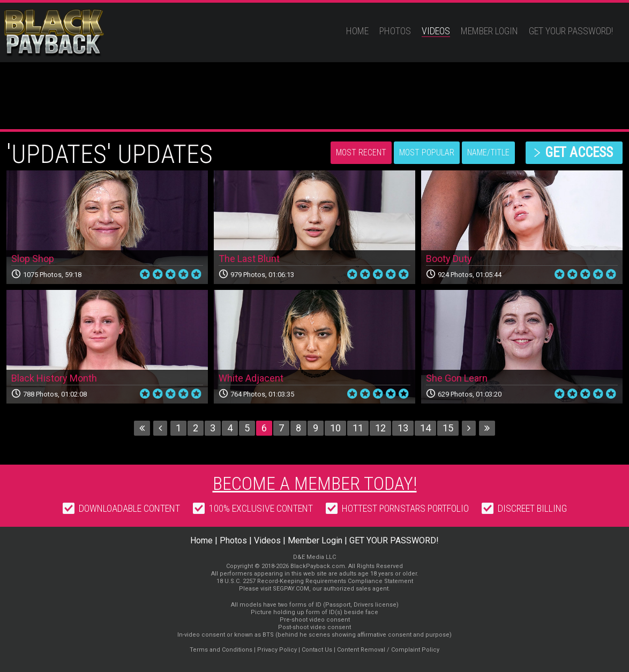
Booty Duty (449, 259)
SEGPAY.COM (291, 589)
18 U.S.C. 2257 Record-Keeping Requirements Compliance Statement (315, 581)
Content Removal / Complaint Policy (388, 650)
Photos (395, 31)
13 (403, 428)
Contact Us (317, 650)
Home (357, 31)
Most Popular (427, 152)
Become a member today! (315, 483)
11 (358, 428)
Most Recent (361, 152)
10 (335, 428)
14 (425, 428)
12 (380, 428)
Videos (436, 31)
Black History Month (54, 378)
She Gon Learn (457, 378)
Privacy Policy (277, 650)
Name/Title (488, 152)
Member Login (489, 31)
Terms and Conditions (221, 650)
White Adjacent (251, 378)
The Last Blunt (249, 259)
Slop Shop (33, 259)
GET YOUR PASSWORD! (571, 31)
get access (579, 152)
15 (448, 428)
